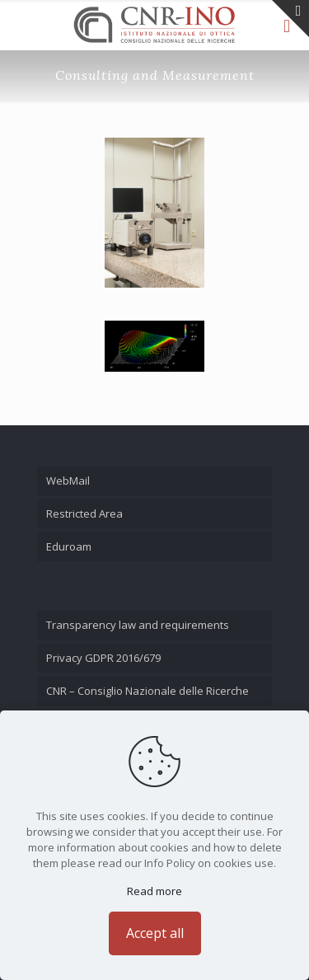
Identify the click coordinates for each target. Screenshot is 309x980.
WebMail (68, 481)
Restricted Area (84, 513)
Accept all (155, 933)
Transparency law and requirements (138, 625)
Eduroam (69, 546)
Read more (154, 891)
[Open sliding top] (290, 19)
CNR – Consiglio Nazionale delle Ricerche (147, 691)
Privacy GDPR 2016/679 (103, 658)
